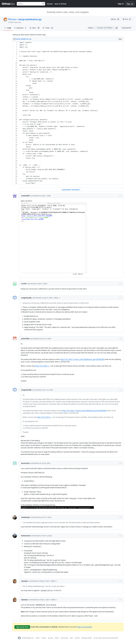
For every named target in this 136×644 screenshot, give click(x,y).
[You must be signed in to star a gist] (115, 19)
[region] (68, 113)
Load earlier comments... (71, 190)
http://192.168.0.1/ (42, 366)
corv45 (24, 284)
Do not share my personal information (106, 638)
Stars (35, 28)
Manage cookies (87, 638)
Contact (77, 638)
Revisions (20, 28)
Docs (71, 638)
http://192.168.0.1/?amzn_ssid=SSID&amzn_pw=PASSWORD (82, 359)
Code (8, 28)
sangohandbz (26, 298)
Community (64, 638)
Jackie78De (25, 339)
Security (50, 638)
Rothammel (26, 536)
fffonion (12, 19)
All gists (50, 4)
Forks (48, 28)
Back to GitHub (61, 4)
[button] (117, 28)
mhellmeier (26, 517)
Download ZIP (126, 28)
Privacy (44, 638)
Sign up (130, 4)
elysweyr (25, 581)
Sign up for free (22, 627)
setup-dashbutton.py (30, 19)
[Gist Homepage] (8, 4)
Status (57, 638)
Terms (38, 638)
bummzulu (25, 463)
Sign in (121, 4)
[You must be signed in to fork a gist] (127, 19)
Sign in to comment (85, 627)
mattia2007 (26, 196)
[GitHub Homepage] (19, 638)
